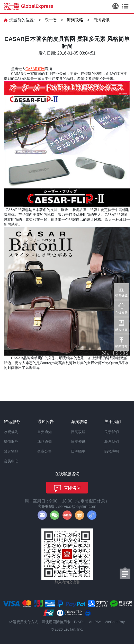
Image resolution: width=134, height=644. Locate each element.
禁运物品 (11, 451)
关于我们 (112, 432)
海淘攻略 (75, 20)
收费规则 (11, 432)
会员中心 (11, 461)
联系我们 (112, 442)
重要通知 (44, 432)
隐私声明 (112, 451)
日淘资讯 (101, 20)
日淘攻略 (78, 432)
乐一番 (51, 20)
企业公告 (44, 451)
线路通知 (44, 442)
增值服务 (11, 442)
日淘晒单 (78, 451)
